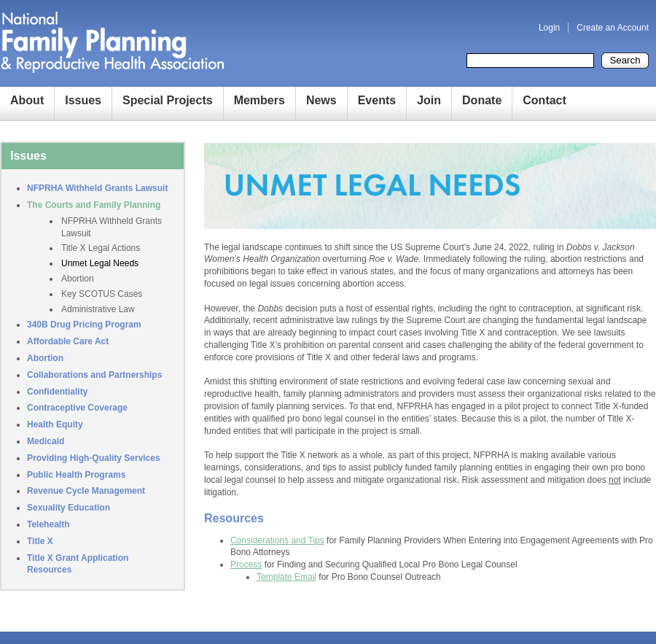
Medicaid (46, 441)
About (27, 100)
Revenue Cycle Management (86, 491)
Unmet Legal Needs (100, 263)
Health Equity (55, 424)
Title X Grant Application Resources (78, 564)
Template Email (286, 577)
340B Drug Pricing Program (84, 325)
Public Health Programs (76, 475)
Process (246, 565)
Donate (482, 100)
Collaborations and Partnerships (94, 375)
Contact (544, 100)
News (321, 100)
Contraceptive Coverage (77, 408)
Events (377, 100)
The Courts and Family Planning (94, 205)
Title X (40, 541)
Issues (83, 100)
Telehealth (48, 524)
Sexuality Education (69, 508)
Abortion (78, 279)
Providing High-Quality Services (94, 458)
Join (429, 100)
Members (259, 100)
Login (549, 28)
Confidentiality (57, 392)
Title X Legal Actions (101, 248)
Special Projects (168, 100)
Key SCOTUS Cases (102, 294)
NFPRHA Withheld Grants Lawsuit (97, 188)
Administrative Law (98, 309)
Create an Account (613, 28)
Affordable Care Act (68, 341)
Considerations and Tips (277, 540)
